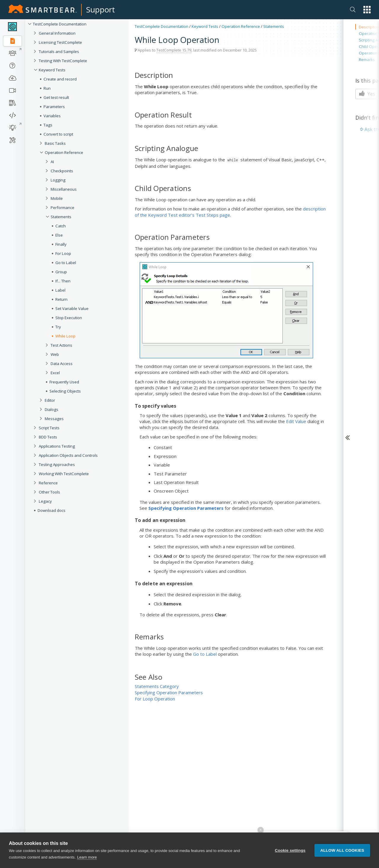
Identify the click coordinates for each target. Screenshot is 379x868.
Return (61, 299)
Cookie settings (290, 853)
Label (60, 290)
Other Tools (49, 492)
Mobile (57, 198)
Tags (48, 125)
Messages (54, 419)
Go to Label (66, 263)
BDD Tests (48, 437)
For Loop (63, 253)
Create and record (60, 79)
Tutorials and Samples (59, 52)
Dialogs (52, 409)
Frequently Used (64, 382)
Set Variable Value (72, 308)
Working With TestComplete (64, 474)
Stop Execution (69, 318)
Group (61, 272)
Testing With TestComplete (63, 61)
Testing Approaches (57, 464)
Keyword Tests (52, 70)
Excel (55, 373)
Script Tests (49, 428)
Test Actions (61, 345)
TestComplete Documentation (60, 24)
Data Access (62, 364)
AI (52, 162)
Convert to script (58, 134)
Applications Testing (57, 446)
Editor (50, 400)
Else (59, 235)
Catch (61, 226)
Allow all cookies (342, 853)
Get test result (56, 97)
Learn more (87, 860)
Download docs (52, 510)
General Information (57, 33)
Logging (58, 180)
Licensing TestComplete (60, 42)
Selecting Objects (65, 391)
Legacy (45, 501)
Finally (61, 244)
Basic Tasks (55, 143)
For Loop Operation (155, 699)
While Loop (65, 336)
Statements (61, 217)
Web (55, 354)
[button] (367, 10)
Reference (48, 483)
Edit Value (296, 421)
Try (58, 327)
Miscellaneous (64, 189)
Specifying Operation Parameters (169, 692)
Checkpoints (62, 171)
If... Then (63, 281)
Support (101, 9)
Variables (52, 116)
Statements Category (157, 686)
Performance (62, 208)
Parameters (54, 107)
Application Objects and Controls (68, 455)
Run (47, 88)
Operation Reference (64, 152)
